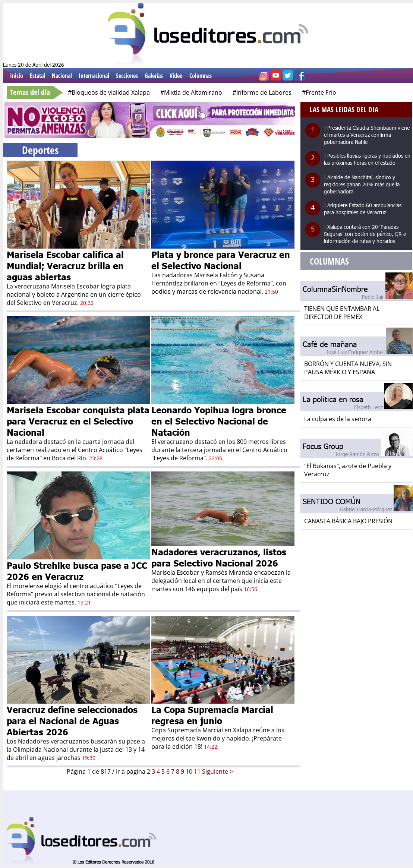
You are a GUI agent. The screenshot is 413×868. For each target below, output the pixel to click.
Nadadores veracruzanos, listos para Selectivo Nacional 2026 (219, 557)
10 (189, 771)
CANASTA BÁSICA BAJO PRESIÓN (348, 521)
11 (197, 771)
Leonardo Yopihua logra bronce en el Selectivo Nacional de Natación (219, 421)
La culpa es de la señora (338, 419)
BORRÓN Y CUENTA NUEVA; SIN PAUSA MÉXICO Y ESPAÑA (348, 368)
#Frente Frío (319, 92)
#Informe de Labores (262, 92)
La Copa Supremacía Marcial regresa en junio (212, 715)
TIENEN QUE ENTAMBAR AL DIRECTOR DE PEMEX (342, 313)
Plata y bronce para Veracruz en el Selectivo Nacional (221, 260)
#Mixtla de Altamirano (191, 92)
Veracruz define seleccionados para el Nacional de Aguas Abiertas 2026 (72, 720)
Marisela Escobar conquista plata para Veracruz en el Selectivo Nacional (78, 421)
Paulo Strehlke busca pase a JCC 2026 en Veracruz (77, 571)
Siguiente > (217, 771)
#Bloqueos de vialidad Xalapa (109, 92)
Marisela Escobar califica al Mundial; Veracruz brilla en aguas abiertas (65, 265)
